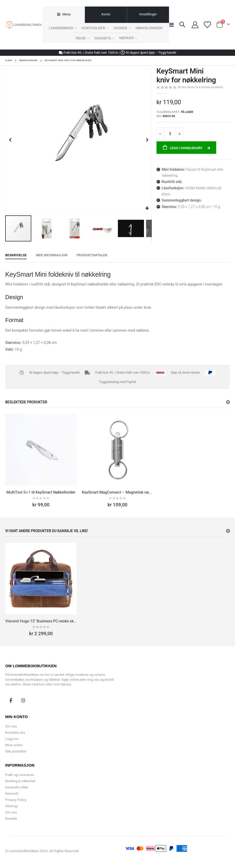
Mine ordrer (14, 745)
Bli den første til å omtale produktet (200, 87)
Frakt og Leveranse (20, 775)
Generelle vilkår (17, 787)
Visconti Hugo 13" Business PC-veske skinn (41, 621)
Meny (66, 14)
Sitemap (11, 806)
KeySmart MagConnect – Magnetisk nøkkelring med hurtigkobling (118, 492)
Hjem (9, 60)
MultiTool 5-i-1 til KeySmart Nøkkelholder (41, 492)
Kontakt (11, 819)
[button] (147, 208)
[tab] (64, 15)
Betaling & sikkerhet (20, 781)
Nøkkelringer (28, 60)
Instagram (23, 700)
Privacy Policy (16, 800)
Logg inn (12, 739)
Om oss (11, 726)
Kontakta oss (15, 733)
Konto (106, 14)
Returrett (12, 794)
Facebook (11, 700)
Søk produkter (16, 751)
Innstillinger (148, 14)
